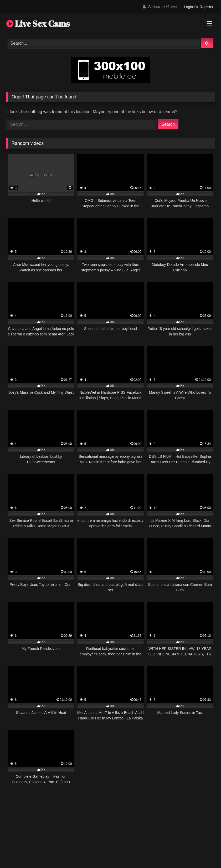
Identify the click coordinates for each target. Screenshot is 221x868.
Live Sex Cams (38, 23)
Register (207, 7)
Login (188, 7)
